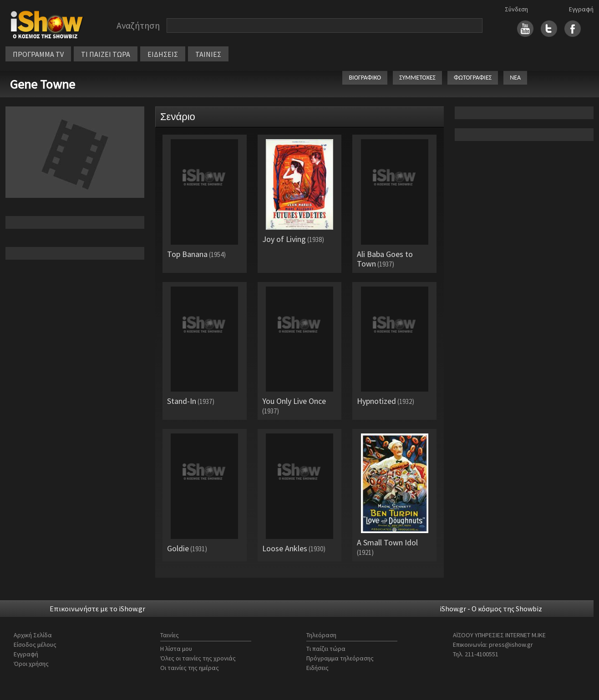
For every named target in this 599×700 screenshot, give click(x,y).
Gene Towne (43, 84)
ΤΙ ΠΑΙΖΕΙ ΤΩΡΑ (106, 54)
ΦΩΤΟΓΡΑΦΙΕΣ (473, 78)
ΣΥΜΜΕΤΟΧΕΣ (417, 78)
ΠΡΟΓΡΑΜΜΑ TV (38, 54)
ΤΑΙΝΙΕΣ (208, 54)
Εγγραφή (581, 9)
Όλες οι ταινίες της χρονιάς (198, 658)
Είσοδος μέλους (35, 645)
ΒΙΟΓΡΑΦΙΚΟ (365, 78)
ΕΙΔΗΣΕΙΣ (163, 54)
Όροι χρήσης (31, 664)
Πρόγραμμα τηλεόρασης (340, 658)
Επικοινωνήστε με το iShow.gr (97, 609)
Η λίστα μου (176, 649)
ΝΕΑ (515, 78)
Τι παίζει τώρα (326, 649)
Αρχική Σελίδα (33, 635)
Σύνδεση (516, 9)
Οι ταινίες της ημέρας (190, 668)
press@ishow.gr (511, 645)
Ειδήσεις (317, 668)
